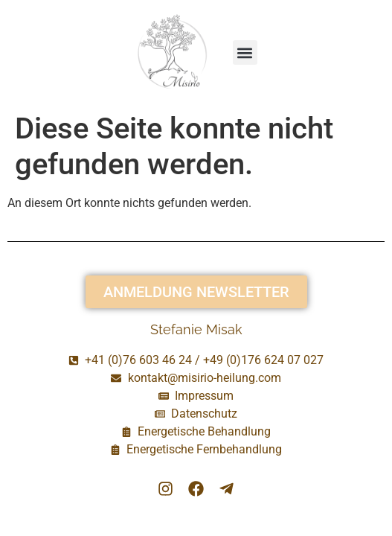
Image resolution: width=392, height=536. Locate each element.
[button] (245, 52)
